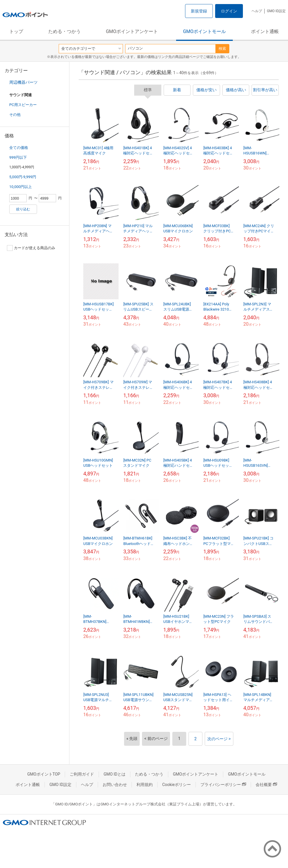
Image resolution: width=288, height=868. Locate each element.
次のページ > (219, 739)
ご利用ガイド (82, 774)
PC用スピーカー (23, 105)
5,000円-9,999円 (23, 177)
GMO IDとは (115, 774)
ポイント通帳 (265, 31)
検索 (222, 49)
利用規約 (145, 785)
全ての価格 (19, 148)
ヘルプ (257, 11)
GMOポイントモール (204, 31)
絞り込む (23, 209)
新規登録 (199, 11)
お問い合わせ (115, 785)
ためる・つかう (64, 31)
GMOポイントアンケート (132, 31)
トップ (16, 31)
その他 (15, 115)
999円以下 (18, 157)
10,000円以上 (21, 187)
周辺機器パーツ (23, 82)
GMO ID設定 (276, 11)
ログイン (229, 11)
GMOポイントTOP (44, 774)
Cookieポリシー (177, 785)
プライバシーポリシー (223, 785)
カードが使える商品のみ (31, 248)
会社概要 (266, 785)
